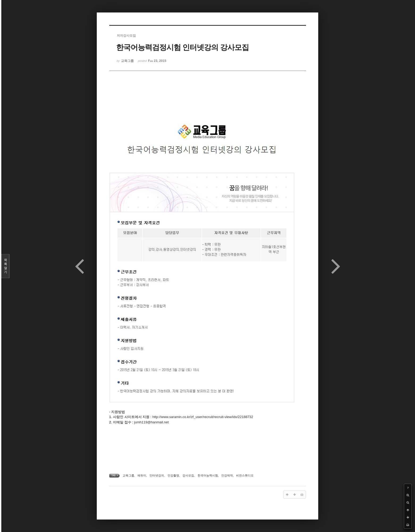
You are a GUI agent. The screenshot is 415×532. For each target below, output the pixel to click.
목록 (6, 266)
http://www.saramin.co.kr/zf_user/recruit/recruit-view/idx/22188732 (203, 417)
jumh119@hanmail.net (151, 422)
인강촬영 (173, 475)
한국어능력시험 (208, 475)
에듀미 (142, 475)
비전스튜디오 (245, 475)
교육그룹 (128, 475)
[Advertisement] (208, 99)
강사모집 (188, 475)
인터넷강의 (157, 475)
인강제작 (227, 475)
